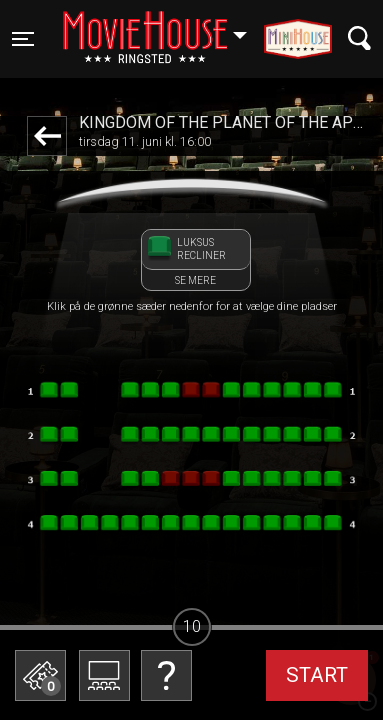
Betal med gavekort (165, 685)
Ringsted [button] (164, 27)
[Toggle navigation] (23, 39)
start (317, 675)
